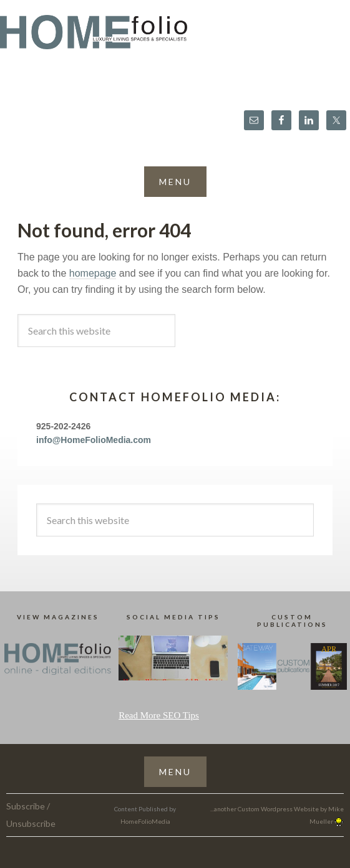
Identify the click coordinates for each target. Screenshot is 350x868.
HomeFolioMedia (145, 821)
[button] (175, 182)
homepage (93, 273)
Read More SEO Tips (159, 715)
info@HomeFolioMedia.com (94, 440)
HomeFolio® (175, 40)
